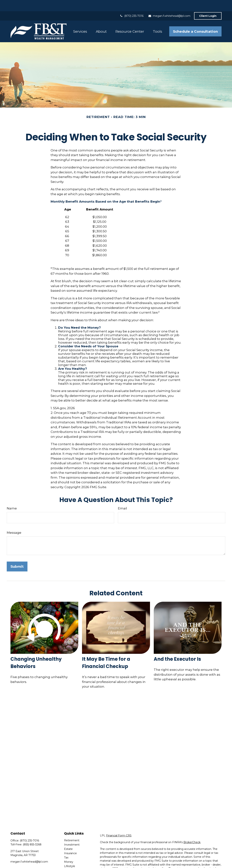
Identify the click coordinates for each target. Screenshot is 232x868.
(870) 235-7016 (132, 5)
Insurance (70, 842)
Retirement (72, 829)
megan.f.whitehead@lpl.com (169, 5)
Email (122, 497)
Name (12, 497)
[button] (80, 20)
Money (69, 851)
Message (14, 521)
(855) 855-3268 (32, 833)
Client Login (208, 5)
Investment (72, 833)
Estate (68, 838)
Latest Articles (73, 859)
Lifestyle (70, 855)
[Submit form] (17, 555)
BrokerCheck (192, 831)
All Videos (70, 864)
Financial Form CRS (119, 824)
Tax (66, 846)
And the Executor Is (177, 648)
